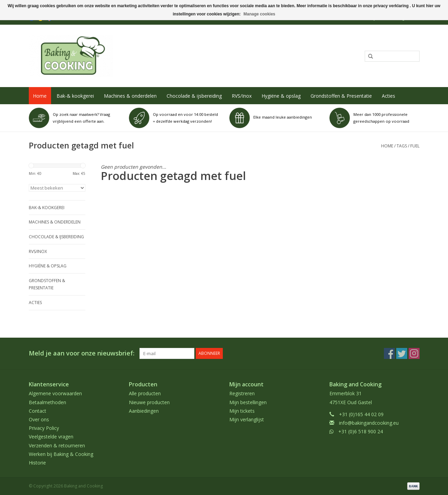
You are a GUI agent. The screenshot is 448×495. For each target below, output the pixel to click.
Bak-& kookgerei (75, 96)
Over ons (39, 419)
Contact (38, 411)
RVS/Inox (242, 96)
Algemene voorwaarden (55, 393)
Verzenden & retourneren (57, 445)
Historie (37, 463)
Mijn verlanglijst (247, 419)
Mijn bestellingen (248, 402)
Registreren (242, 393)
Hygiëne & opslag (281, 96)
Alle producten (145, 393)
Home (40, 96)
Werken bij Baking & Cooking (61, 454)
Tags (402, 146)
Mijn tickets (242, 411)
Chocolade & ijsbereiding (194, 96)
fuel (415, 146)
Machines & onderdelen (130, 96)
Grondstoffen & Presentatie (341, 96)
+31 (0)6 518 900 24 (361, 431)
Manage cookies (259, 14)
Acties (389, 96)
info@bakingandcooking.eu (369, 423)
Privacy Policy (44, 428)
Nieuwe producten (149, 402)
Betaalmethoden (47, 402)
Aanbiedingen (144, 411)
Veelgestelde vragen (51, 437)
